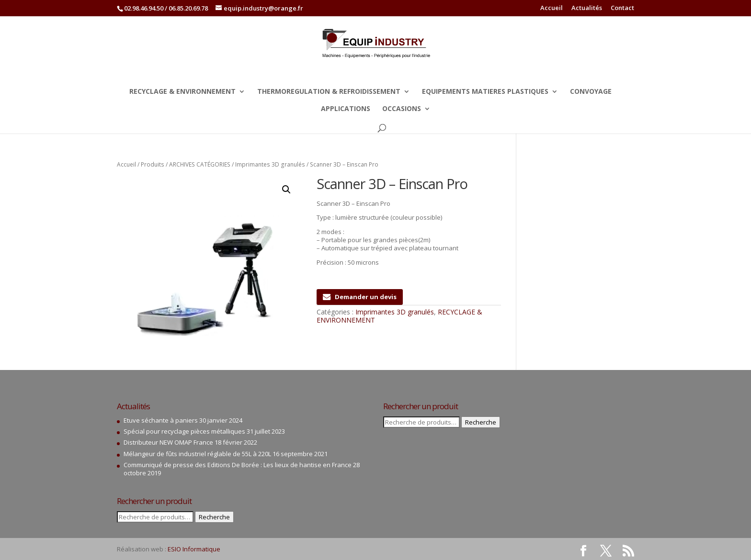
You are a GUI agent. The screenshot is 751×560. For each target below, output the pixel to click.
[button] (286, 190)
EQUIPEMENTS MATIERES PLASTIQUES (485, 92)
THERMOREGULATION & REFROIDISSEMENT (329, 92)
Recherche (214, 517)
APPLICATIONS (346, 109)
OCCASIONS (402, 109)
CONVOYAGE (591, 92)
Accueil (552, 8)
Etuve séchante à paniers (161, 420)
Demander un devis (360, 297)
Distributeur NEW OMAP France (168, 442)
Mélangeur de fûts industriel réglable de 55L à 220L (197, 454)
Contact (622, 8)
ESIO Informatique (194, 549)
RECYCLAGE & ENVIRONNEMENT (182, 92)
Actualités (587, 8)
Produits (153, 164)
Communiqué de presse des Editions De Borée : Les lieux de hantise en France (238, 465)
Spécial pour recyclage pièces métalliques (184, 431)
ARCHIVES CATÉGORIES (200, 164)
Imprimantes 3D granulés (270, 164)
